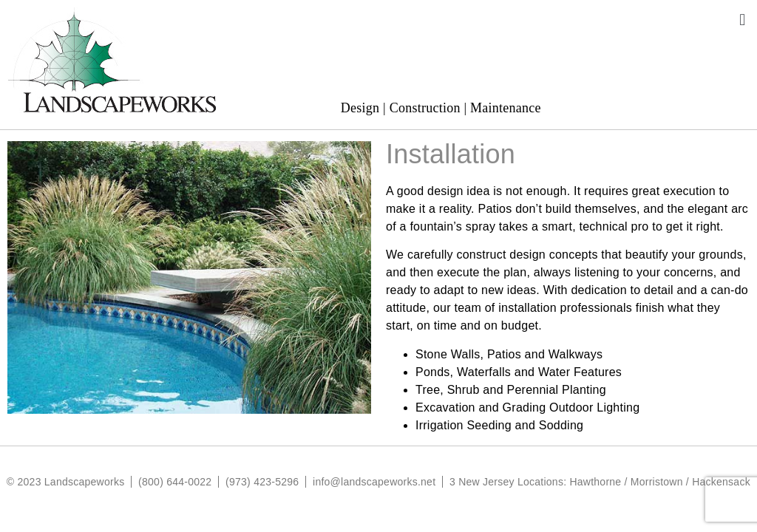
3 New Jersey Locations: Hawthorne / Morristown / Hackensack (600, 482)
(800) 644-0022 (175, 482)
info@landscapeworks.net (374, 482)
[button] (743, 20)
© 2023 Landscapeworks (66, 482)
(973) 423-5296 (262, 482)
